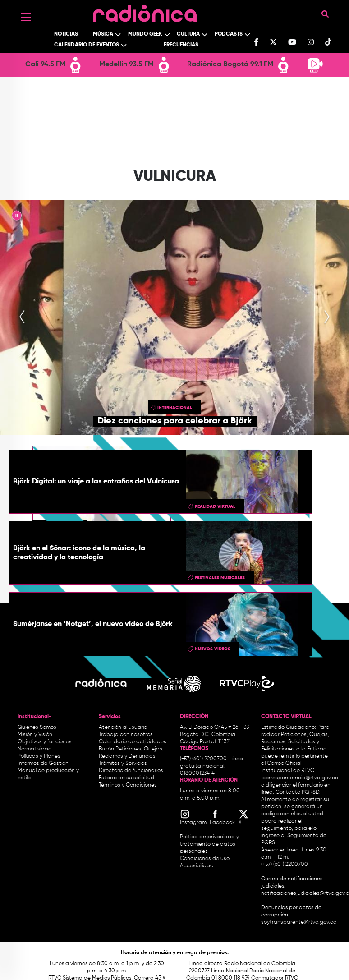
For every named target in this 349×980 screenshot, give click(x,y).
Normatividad (35, 749)
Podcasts (229, 34)
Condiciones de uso (205, 859)
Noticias (66, 34)
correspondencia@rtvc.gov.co (300, 778)
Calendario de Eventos (87, 45)
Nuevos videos (213, 649)
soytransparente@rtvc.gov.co (299, 922)
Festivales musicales (220, 578)
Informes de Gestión (43, 764)
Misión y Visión (35, 735)
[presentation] (22, 317)
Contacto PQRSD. (298, 792)
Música (103, 34)
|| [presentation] (17, 217)
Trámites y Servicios (123, 764)
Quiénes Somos (37, 727)
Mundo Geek (145, 34)
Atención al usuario (123, 727)
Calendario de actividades (133, 742)
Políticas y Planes (39, 756)
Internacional (175, 408)
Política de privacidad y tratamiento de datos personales (209, 844)
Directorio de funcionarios (131, 771)
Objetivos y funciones (45, 742)
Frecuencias (181, 45)
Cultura (188, 34)
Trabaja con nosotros (126, 735)
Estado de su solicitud (126, 778)
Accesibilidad (197, 866)
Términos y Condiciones (128, 785)
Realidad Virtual (215, 506)
